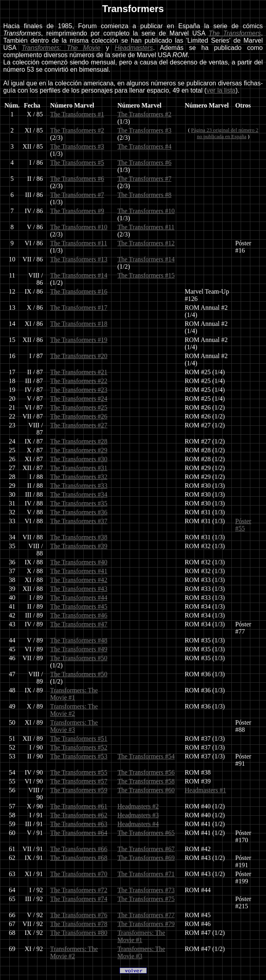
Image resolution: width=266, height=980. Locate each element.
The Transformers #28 (79, 441)
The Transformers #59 (79, 790)
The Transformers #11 (146, 227)
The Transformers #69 (146, 858)
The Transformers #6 (144, 163)
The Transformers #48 (79, 640)
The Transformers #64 (79, 833)
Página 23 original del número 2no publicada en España (225, 133)
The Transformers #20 (79, 356)
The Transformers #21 (79, 372)
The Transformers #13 (79, 259)
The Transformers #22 (79, 381)
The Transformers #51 (79, 739)
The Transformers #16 (79, 291)
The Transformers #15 (146, 275)
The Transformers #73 (146, 890)
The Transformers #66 (79, 849)
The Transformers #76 (79, 915)
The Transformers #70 (79, 874)
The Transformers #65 (146, 833)
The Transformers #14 (146, 259)
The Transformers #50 (79, 658)
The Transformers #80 (79, 933)
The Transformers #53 (79, 756)
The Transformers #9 (77, 211)
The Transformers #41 (79, 571)
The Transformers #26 (79, 416)
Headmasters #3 (138, 815)
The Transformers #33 (79, 486)
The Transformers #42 (79, 580)
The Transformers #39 (79, 546)
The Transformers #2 (144, 114)
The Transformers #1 (77, 114)
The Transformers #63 (79, 824)
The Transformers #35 (79, 503)
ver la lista (221, 90)
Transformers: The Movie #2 (74, 710)
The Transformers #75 (146, 899)
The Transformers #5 (77, 163)
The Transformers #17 (79, 308)
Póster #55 (243, 525)
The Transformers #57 (79, 781)
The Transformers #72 (79, 890)
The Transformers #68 (79, 858)
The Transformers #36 (79, 512)
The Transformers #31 (79, 468)
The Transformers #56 (146, 772)
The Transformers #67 (146, 849)
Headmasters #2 (138, 806)
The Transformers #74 (79, 899)
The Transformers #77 (146, 915)
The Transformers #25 (79, 407)
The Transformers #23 (79, 390)
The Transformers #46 (79, 615)
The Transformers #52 (79, 747)
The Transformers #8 (144, 195)
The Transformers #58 (146, 781)
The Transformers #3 (144, 130)
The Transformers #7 (144, 179)
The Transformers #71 (146, 874)
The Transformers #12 (146, 243)
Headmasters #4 (138, 824)
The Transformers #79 (146, 924)
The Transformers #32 (79, 477)
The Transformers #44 (79, 598)
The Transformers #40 (79, 562)
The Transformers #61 (79, 806)
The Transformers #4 (144, 146)
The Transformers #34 (79, 494)
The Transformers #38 (79, 537)
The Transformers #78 (79, 924)
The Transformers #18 (79, 324)
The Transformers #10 (146, 211)
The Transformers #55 (79, 772)
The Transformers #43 (79, 589)
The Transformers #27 (79, 425)
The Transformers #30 (79, 459)
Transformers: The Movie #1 (74, 694)
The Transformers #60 (146, 790)
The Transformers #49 (79, 649)
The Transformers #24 (79, 399)
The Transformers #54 (146, 756)
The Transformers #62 (79, 815)
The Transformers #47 (79, 624)
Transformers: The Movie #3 (74, 726)
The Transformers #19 (79, 340)
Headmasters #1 (205, 790)
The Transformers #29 (79, 450)
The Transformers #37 (79, 521)
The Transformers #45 (79, 606)
